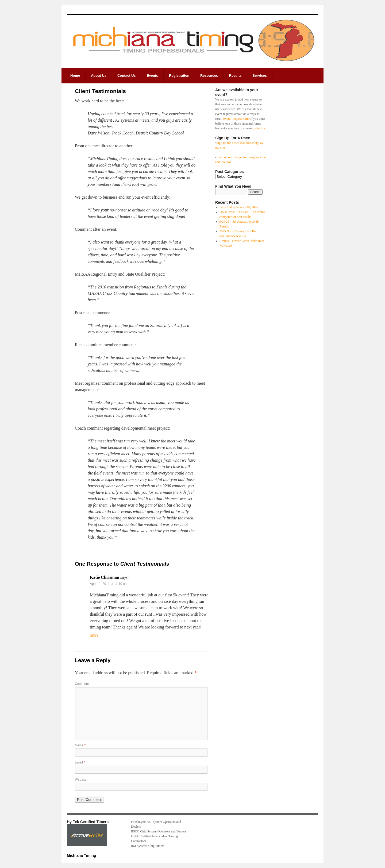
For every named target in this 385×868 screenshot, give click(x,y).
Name (80, 745)
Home (75, 76)
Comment (82, 684)
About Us (99, 76)
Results (235, 76)
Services (260, 76)
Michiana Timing (81, 855)
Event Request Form (236, 119)
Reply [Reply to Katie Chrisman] (94, 635)
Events (153, 76)
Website (81, 780)
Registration (179, 76)
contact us (259, 128)
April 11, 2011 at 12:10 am (109, 584)
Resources (209, 76)
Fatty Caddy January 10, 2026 (239, 207)
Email (80, 762)
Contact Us (127, 76)
